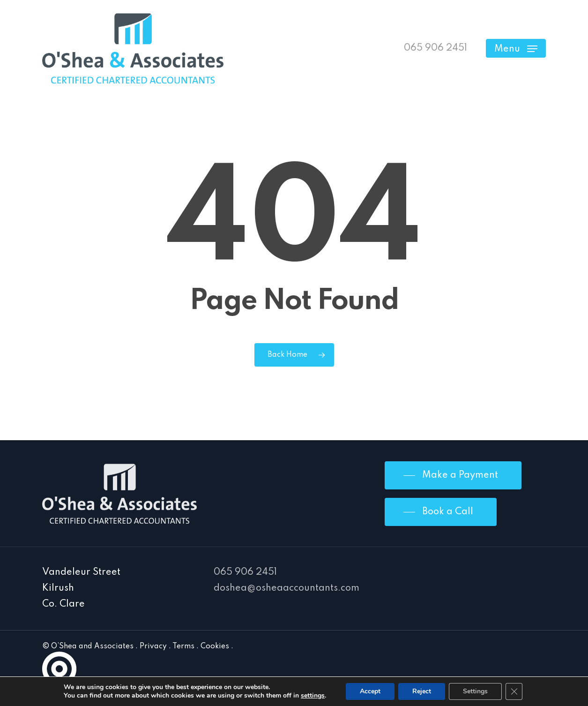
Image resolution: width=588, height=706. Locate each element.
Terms (183, 646)
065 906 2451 (245, 572)
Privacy (153, 646)
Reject (422, 691)
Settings (475, 691)
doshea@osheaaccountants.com (287, 588)
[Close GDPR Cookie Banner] (514, 691)
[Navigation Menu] (516, 49)
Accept (370, 691)
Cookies (215, 646)
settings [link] (313, 695)
